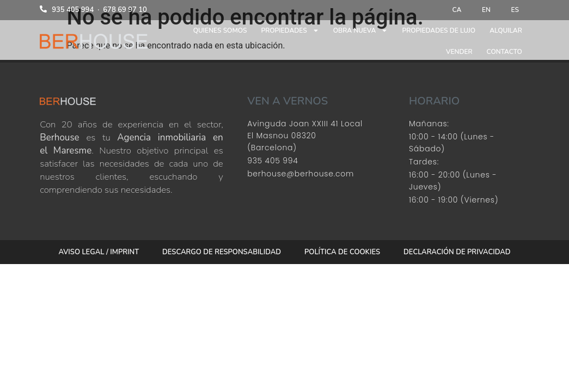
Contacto (504, 53)
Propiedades (290, 32)
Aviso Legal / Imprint (101, 253)
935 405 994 (73, 10)
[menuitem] (454, 11)
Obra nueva (361, 32)
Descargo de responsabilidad (223, 253)
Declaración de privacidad (455, 253)
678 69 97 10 (125, 10)
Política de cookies (342, 253)
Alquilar (506, 32)
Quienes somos (220, 32)
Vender (459, 53)
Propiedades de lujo (439, 32)
